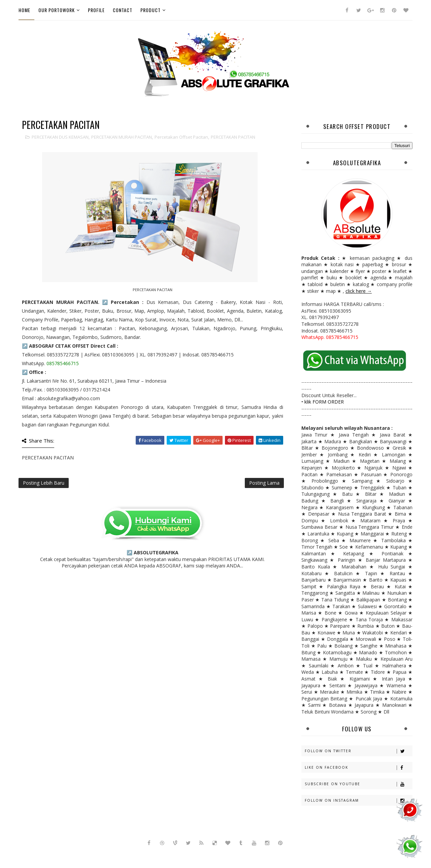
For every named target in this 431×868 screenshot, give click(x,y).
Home (24, 10)
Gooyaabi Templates (262, 854)
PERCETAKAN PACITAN (233, 137)
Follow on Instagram (358, 801)
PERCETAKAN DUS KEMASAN (60, 137)
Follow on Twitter (358, 751)
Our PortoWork (57, 10)
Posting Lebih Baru (44, 483)
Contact (123, 10)
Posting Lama (264, 483)
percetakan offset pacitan (181, 137)
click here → (359, 291)
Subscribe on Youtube (358, 784)
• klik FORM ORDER (323, 402)
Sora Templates (189, 854)
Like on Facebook (358, 768)
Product (151, 10)
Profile (96, 10)
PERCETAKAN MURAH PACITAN (122, 137)
